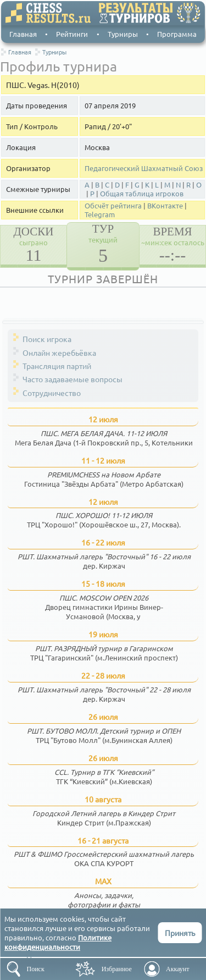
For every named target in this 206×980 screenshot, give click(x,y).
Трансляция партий (57, 366)
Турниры (123, 34)
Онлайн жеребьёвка (59, 353)
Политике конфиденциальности (58, 942)
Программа (177, 34)
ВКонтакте (165, 206)
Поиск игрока (47, 339)
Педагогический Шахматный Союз (144, 168)
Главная (23, 34)
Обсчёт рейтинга (113, 206)
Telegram (100, 214)
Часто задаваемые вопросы (73, 379)
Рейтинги (72, 34)
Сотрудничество (52, 393)
